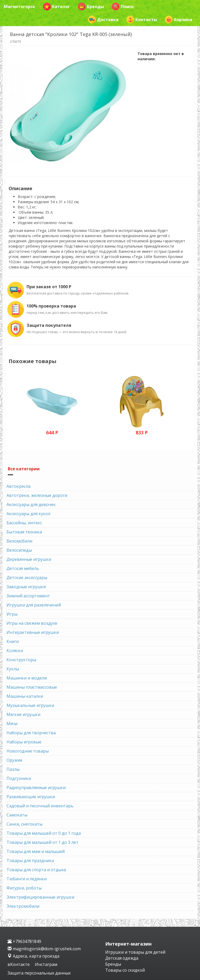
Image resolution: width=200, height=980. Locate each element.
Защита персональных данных (39, 973)
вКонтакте (19, 964)
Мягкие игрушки (23, 714)
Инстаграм (46, 964)
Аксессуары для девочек (31, 504)
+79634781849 (24, 941)
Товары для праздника (30, 861)
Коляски (15, 651)
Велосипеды (19, 550)
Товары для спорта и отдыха (36, 870)
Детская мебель (23, 568)
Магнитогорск (20, 7)
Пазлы (13, 769)
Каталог (57, 7)
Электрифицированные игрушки (40, 897)
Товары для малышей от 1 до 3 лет (42, 842)
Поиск (123, 7)
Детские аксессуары (27, 578)
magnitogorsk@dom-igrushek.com (44, 949)
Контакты (142, 20)
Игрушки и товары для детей (135, 952)
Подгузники (19, 778)
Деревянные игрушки (29, 559)
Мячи (12, 724)
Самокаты (17, 815)
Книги (13, 641)
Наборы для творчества (31, 733)
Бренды (91, 7)
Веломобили (19, 541)
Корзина (179, 20)
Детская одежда (122, 958)
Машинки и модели (27, 678)
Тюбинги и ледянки (27, 879)
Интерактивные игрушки (33, 632)
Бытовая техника (24, 532)
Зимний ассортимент (28, 596)
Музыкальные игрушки (30, 705)
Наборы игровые (24, 742)
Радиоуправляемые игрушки (36, 787)
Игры (12, 614)
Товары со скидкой (125, 970)
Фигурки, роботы (24, 888)
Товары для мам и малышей (36, 851)
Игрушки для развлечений (34, 605)
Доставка (103, 20)
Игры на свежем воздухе (32, 623)
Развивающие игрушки (31, 797)
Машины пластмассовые (32, 687)
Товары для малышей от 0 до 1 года (44, 833)
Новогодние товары (28, 751)
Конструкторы (21, 660)
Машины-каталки (25, 696)
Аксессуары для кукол (28, 514)
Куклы (13, 669)
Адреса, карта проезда (33, 956)
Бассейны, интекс (24, 523)
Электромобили (23, 906)
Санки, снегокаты (24, 824)
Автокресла (18, 486)
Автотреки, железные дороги (37, 495)
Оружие (14, 760)
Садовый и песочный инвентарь (40, 806)
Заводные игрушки (26, 587)
